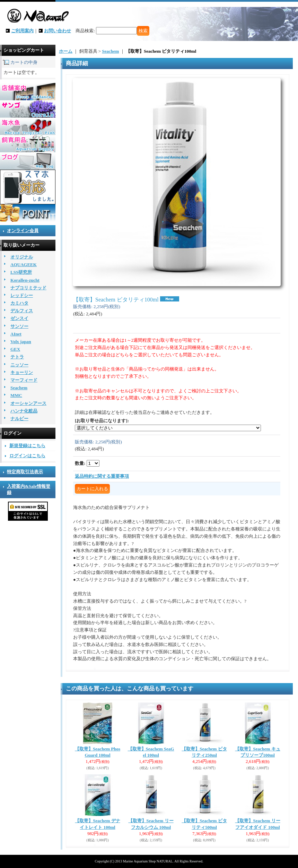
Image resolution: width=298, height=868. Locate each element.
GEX (15, 349)
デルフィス (22, 311)
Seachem (19, 388)
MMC (16, 395)
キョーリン (22, 372)
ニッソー (19, 365)
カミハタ (19, 303)
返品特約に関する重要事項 (102, 476)
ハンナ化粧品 (24, 411)
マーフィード (24, 380)
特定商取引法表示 (25, 472)
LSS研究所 (21, 272)
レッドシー (22, 295)
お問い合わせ (58, 31)
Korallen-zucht (25, 280)
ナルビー (19, 419)
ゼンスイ (19, 318)
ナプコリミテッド (28, 288)
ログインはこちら (27, 456)
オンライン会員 (23, 231)
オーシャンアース (28, 403)
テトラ (17, 357)
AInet (16, 334)
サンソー (19, 326)
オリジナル (22, 257)
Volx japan (21, 342)
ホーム (66, 51)
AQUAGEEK (24, 265)
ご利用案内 (22, 31)
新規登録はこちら (27, 446)
